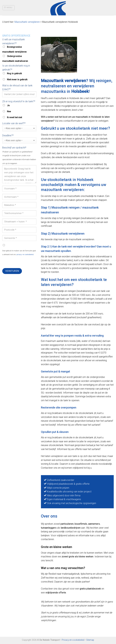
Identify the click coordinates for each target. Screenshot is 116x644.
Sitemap (90, 640)
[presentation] (25, 262)
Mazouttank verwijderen (27, 22)
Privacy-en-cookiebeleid (73, 640)
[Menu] (9, 8)
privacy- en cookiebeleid (25, 255)
